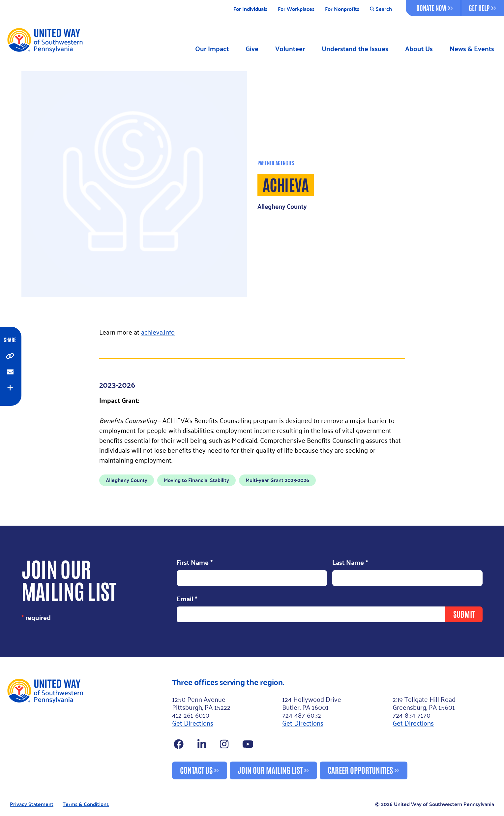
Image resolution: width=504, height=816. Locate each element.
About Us (419, 49)
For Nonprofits (342, 9)
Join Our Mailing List (270, 770)
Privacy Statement (32, 804)
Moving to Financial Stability (196, 480)
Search (381, 9)
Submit (464, 614)
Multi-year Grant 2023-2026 (277, 480)
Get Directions (193, 723)
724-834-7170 (412, 715)
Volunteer (290, 49)
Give (252, 49)
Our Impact (212, 49)
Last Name (350, 563)
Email (187, 599)
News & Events (472, 49)
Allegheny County (127, 480)
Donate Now (435, 8)
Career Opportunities (360, 770)
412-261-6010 (191, 715)
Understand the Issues (355, 49)
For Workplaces (296, 9)
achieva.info (158, 332)
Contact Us (196, 770)
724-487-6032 (302, 715)
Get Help (482, 8)
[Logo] (45, 40)
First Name (195, 563)
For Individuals (250, 9)
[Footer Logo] (87, 729)
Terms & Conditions (86, 804)
